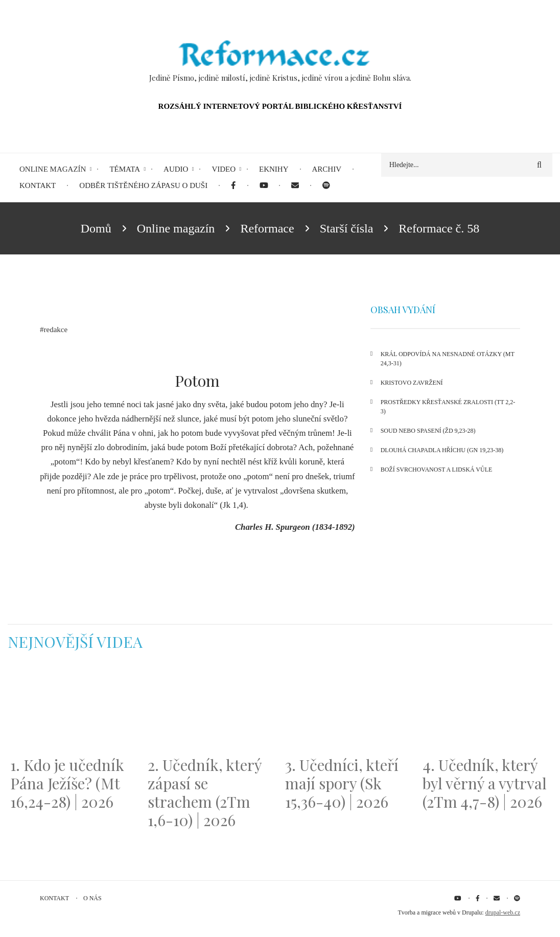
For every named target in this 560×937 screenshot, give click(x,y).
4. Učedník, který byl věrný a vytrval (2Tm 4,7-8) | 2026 (485, 783)
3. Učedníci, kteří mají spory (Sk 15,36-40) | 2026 (342, 783)
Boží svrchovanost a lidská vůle (437, 470)
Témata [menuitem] (125, 169)
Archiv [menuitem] (327, 169)
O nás (92, 898)
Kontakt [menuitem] (38, 185)
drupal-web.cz (503, 912)
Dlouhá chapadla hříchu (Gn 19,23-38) (442, 450)
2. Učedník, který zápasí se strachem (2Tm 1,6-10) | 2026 (205, 792)
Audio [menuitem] (176, 169)
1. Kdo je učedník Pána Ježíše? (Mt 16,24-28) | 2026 (67, 783)
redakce (56, 330)
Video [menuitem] (224, 169)
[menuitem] (233, 186)
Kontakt (54, 898)
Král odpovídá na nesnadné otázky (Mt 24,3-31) (448, 359)
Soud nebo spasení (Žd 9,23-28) (428, 431)
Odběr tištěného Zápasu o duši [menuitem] (143, 185)
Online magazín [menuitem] (53, 169)
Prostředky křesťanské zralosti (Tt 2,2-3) (448, 407)
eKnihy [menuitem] (274, 169)
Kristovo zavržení (412, 383)
